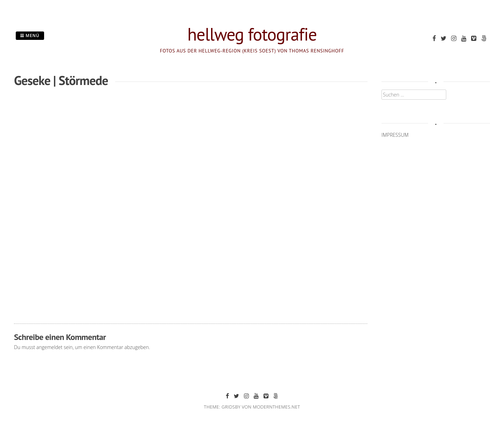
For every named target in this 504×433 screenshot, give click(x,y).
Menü (30, 36)
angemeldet (50, 347)
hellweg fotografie (252, 34)
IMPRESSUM (395, 135)
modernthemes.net (276, 407)
